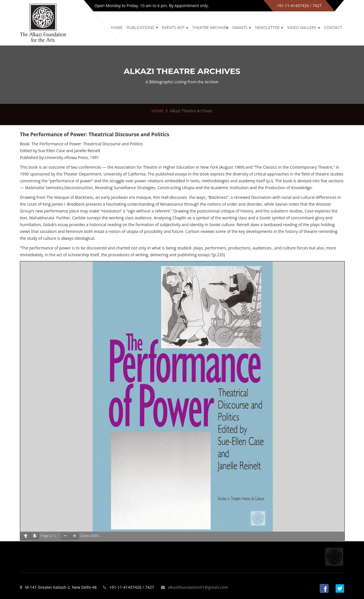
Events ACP (173, 27)
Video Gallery (302, 27)
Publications (140, 27)
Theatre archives (210, 27)
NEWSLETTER (267, 27)
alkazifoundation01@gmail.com (198, 587)
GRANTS (240, 27)
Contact (333, 27)
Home (117, 27)
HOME (157, 111)
